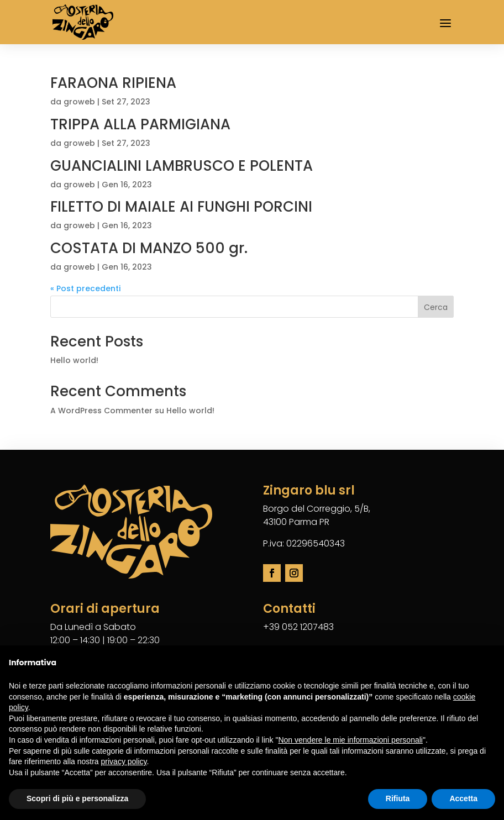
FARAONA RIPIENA (113, 83)
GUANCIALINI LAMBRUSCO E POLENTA (182, 166)
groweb (79, 102)
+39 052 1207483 (298, 627)
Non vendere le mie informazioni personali (350, 740)
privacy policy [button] (124, 761)
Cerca (436, 307)
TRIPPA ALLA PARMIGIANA (140, 124)
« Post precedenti (85, 288)
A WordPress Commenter (101, 411)
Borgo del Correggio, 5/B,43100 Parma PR (317, 515)
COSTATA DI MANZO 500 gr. (149, 248)
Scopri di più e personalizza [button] (77, 798)
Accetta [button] (463, 798)
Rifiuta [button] (398, 798)
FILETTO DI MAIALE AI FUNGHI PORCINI (181, 207)
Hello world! (74, 360)
